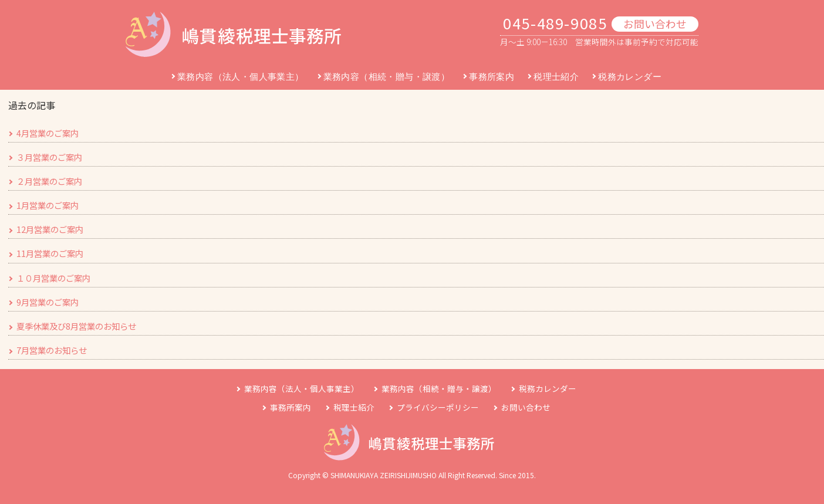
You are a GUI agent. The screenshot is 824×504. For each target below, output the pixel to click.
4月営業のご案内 (48, 133)
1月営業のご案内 (48, 205)
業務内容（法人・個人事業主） (241, 77)
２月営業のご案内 (49, 181)
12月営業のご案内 (50, 229)
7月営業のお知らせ (52, 350)
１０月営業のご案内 (53, 278)
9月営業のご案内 (48, 302)
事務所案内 (492, 77)
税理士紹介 (556, 77)
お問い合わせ (655, 24)
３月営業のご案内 (49, 157)
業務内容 (302, 388)
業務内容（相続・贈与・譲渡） (387, 77)
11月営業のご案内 (50, 253)
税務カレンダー (630, 77)
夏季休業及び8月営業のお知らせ (76, 326)
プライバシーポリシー (438, 407)
